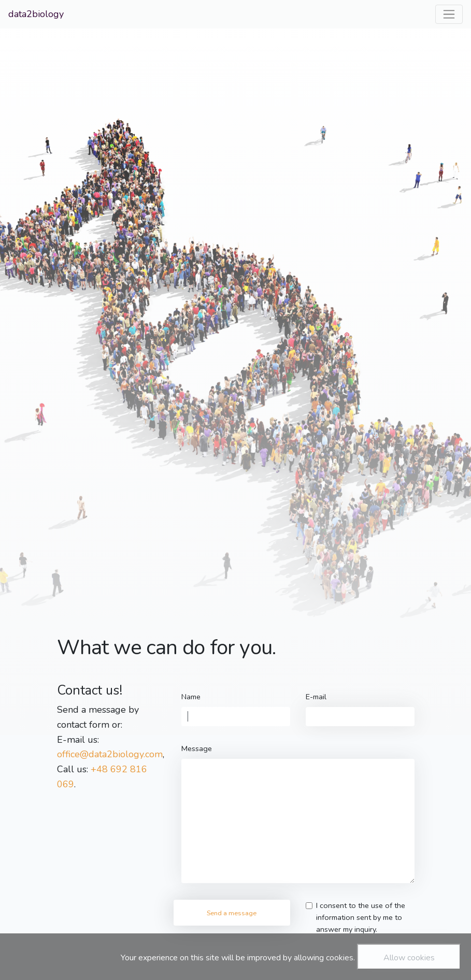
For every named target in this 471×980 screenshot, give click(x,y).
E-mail (316, 697)
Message (197, 748)
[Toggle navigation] (449, 14)
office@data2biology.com (110, 754)
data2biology (36, 14)
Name (191, 697)
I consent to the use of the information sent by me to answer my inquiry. (361, 917)
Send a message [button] (232, 913)
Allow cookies (409, 958)
